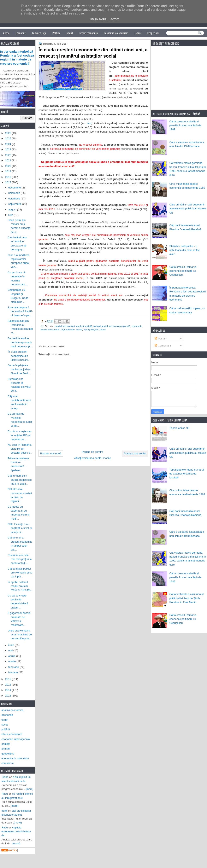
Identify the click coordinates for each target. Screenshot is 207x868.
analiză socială (84, 326)
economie (137, 326)
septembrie (15, 204)
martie (12, 661)
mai (11, 650)
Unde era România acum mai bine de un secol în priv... (20, 635)
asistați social (101, 326)
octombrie (14, 199)
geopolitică (8, 754)
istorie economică (50, 329)
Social (70, 33)
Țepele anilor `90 (179, 428)
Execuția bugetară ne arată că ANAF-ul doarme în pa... (20, 311)
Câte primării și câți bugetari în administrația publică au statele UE (188, 209)
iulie (11, 215)
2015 (8, 685)
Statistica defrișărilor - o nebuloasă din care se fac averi (185, 250)
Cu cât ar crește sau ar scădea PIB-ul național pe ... (20, 435)
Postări (160, 339)
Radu (5, 794)
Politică (56, 33)
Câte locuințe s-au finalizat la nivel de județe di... (20, 528)
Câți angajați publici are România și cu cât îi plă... (20, 573)
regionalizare (68, 329)
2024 (8, 144)
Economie (21, 33)
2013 (8, 696)
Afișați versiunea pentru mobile (93, 458)
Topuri (138, 33)
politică (6, 729)
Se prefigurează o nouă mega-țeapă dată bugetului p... (20, 342)
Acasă (6, 33)
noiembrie (14, 193)
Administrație (39, 33)
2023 (8, 149)
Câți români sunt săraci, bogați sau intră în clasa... (20, 480)
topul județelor (91, 329)
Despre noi (153, 33)
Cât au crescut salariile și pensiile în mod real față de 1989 (185, 126)
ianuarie (13, 672)
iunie (11, 645)
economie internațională (16, 739)
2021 (8, 160)
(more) (30, 789)
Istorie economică (88, 33)
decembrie (15, 188)
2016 (8, 679)
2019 (8, 171)
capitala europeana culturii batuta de (16, 832)
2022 (8, 155)
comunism (8, 763)
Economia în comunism (116, 33)
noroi (4, 811)
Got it (115, 19)
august (13, 209)
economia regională (120, 326)
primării (6, 749)
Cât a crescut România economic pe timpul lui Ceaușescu (183, 271)
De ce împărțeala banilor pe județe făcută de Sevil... (19, 369)
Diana (5, 777)
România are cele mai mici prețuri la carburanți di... (20, 559)
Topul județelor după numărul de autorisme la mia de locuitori (187, 474)
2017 (8, 182)
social (79, 329)
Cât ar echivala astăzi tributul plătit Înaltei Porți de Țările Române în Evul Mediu (186, 598)
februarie (14, 667)
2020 (8, 166)
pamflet (6, 744)
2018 (8, 177)
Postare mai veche (135, 453)
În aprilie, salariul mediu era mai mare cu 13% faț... (20, 586)
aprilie (12, 656)
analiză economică (65, 326)
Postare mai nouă (51, 453)
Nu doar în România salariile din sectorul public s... (20, 449)
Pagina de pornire (93, 452)
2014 (8, 690)
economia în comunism (15, 758)
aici (89, 123)
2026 (8, 133)
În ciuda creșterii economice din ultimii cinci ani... (19, 356)
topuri (103, 329)
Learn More (98, 19)
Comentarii (163, 346)
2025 (8, 138)
